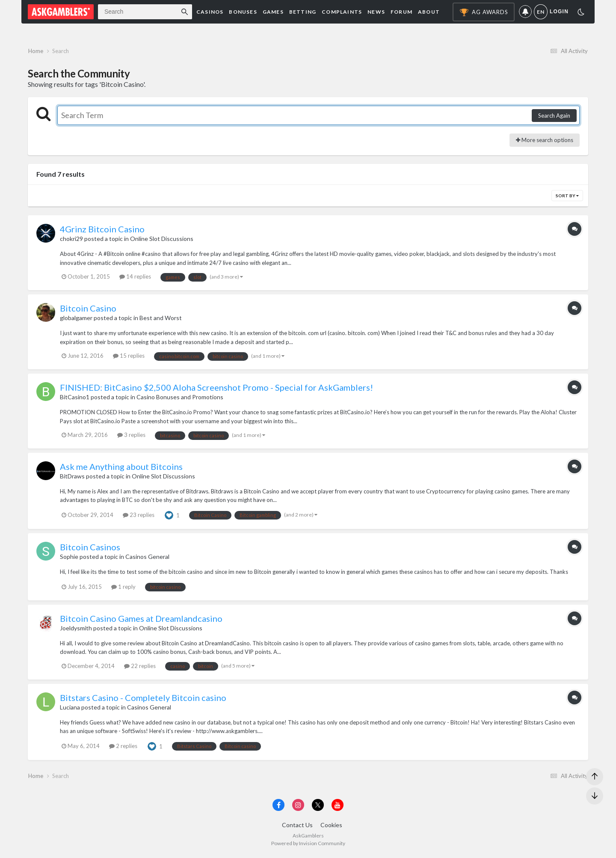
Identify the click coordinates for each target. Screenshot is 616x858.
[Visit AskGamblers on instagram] (298, 807)
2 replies (123, 747)
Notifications (525, 12)
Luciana (70, 708)
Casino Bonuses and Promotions (180, 398)
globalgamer (76, 319)
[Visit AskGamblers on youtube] (338, 807)
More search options (545, 141)
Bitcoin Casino (88, 309)
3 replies (131, 436)
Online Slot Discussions (162, 240)
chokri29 (71, 240)
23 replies (139, 516)
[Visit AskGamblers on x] (318, 807)
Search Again (554, 117)
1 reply (123, 588)
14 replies (135, 278)
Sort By (567, 197)
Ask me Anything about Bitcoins (121, 468)
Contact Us (297, 827)
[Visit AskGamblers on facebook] (278, 807)
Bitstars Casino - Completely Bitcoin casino (143, 698)
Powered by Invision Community (308, 845)
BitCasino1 (75, 398)
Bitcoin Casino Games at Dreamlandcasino (141, 619)
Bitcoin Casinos (90, 548)
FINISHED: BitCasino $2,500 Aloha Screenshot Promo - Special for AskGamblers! (216, 389)
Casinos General (147, 558)
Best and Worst (161, 319)
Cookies (331, 827)
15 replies (129, 357)
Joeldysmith (76, 629)
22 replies (140, 667)
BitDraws (72, 477)
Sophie (69, 558)
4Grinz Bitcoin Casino (102, 230)
